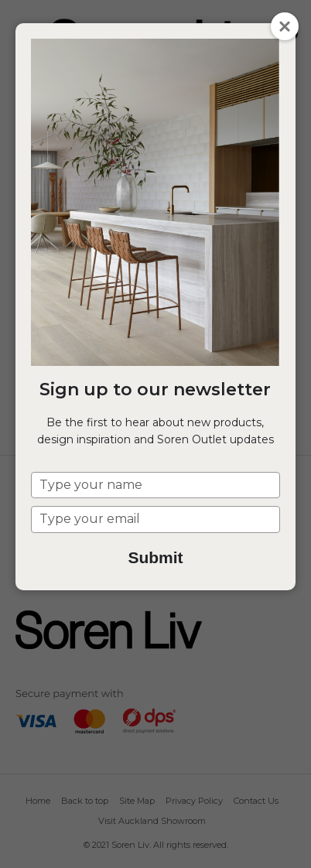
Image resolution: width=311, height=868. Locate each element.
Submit (155, 557)
